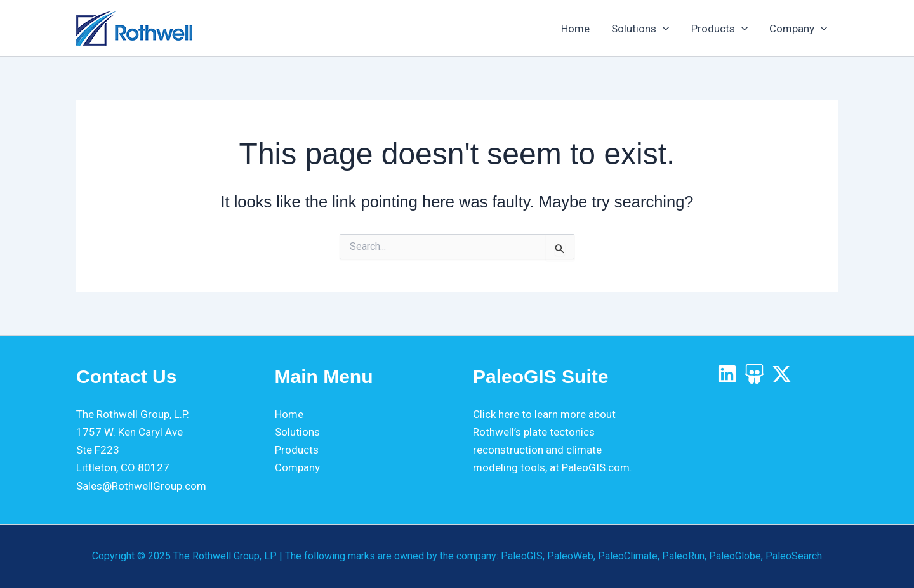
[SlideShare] (754, 374)
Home (575, 29)
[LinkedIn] (727, 374)
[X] (782, 374)
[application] (663, 29)
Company (798, 29)
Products (719, 29)
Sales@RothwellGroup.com (141, 486)
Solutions (640, 29)
